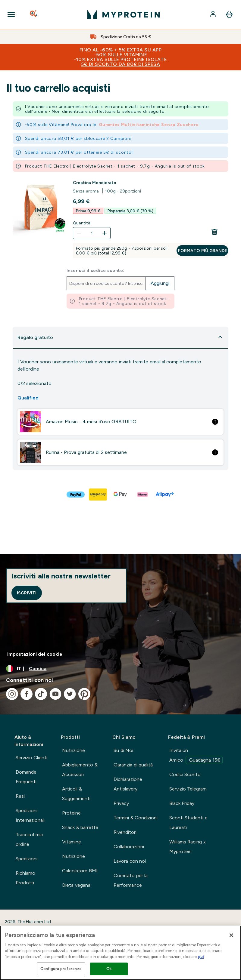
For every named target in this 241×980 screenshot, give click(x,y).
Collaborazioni (129, 847)
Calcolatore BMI (80, 871)
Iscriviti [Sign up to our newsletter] (27, 593)
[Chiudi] (231, 935)
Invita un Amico (196, 756)
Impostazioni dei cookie (35, 654)
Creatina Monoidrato (95, 183)
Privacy (121, 803)
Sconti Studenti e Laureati (188, 823)
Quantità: (82, 223)
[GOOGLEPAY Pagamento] (120, 495)
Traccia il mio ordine (30, 839)
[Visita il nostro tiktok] (41, 694)
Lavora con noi (130, 861)
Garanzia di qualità (133, 765)
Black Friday (182, 803)
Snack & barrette (80, 827)
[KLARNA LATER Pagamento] (143, 495)
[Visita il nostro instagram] (12, 694)
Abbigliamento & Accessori (80, 770)
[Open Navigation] (11, 14)
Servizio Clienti (31, 758)
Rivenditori (125, 832)
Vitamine (72, 842)
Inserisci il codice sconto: (96, 270)
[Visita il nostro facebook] (27, 694)
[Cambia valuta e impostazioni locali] (120, 669)
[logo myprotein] (124, 14)
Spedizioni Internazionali (30, 815)
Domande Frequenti (26, 777)
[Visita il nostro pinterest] (84, 694)
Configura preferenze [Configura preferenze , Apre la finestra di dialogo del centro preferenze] (61, 969)
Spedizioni (27, 859)
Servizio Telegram (188, 789)
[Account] (214, 14)
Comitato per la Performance (131, 880)
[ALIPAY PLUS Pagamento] (165, 495)
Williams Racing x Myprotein (188, 847)
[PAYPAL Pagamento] (76, 495)
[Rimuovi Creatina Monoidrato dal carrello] (214, 232)
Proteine (71, 813)
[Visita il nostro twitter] (70, 694)
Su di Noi (123, 750)
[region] (120, 953)
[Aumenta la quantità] (105, 233)
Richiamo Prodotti (25, 878)
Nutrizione (74, 750)
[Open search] (34, 14)
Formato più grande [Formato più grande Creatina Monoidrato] (203, 251)
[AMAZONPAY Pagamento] (98, 495)
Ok (109, 969)
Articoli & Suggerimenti (76, 794)
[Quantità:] (92, 233)
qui (201, 957)
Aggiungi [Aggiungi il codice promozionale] (160, 283)
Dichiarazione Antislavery (128, 784)
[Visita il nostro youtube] (55, 694)
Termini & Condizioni (136, 818)
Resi (20, 796)
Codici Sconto (185, 774)
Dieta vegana (76, 885)
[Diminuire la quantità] (79, 233)
